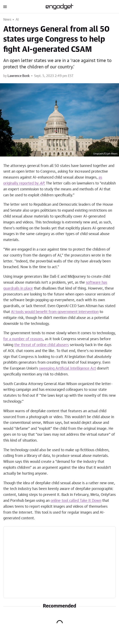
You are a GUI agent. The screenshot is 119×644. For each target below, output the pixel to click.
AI (17, 20)
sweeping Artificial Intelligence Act (67, 369)
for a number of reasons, (24, 339)
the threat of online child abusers (42, 345)
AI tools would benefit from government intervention (55, 312)
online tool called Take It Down (76, 501)
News (7, 20)
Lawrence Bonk (19, 76)
